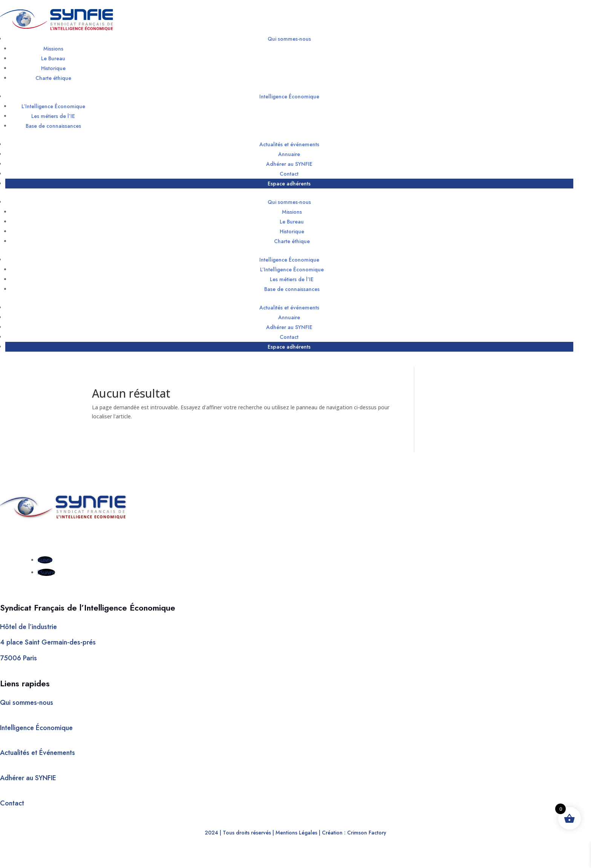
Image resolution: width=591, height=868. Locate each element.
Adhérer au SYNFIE (289, 164)
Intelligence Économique (289, 96)
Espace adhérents (289, 184)
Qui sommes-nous (289, 39)
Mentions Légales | (298, 833)
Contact (289, 174)
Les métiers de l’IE (53, 116)
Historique (53, 68)
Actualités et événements (289, 144)
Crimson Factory (367, 833)
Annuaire (289, 154)
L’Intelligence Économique (53, 106)
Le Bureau (53, 58)
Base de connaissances (53, 126)
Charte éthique (53, 78)
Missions (53, 49)
